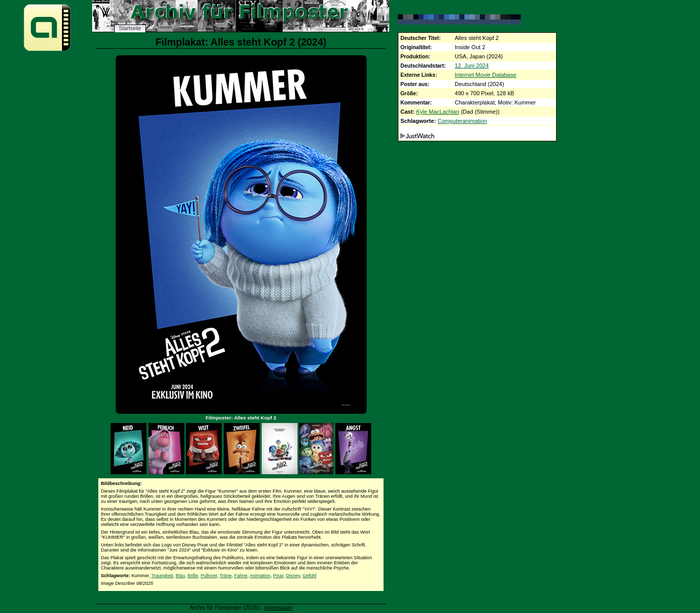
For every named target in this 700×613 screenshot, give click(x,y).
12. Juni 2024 (472, 66)
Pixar (278, 576)
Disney (293, 576)
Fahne (241, 576)
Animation (260, 576)
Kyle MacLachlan (438, 112)
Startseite (130, 28)
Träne (226, 576)
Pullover (209, 576)
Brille (193, 576)
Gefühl (310, 576)
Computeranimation (462, 121)
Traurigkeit (162, 576)
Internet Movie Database (485, 75)
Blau (180, 576)
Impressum (278, 607)
